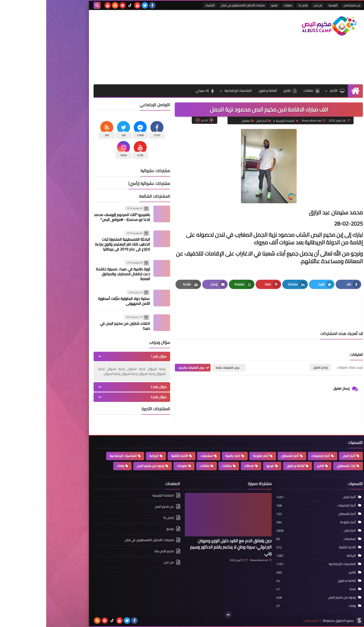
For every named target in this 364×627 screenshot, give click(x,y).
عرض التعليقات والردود (145, 368)
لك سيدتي (159, 91)
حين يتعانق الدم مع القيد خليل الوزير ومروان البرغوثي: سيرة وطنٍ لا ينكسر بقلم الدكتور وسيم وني (185, 547)
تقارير (244, 91)
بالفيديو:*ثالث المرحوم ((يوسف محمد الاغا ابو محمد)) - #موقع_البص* (76, 217)
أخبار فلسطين (244, 456)
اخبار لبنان (304, 530)
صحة (307, 589)
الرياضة (108, 456)
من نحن (272, 5)
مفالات (181, 466)
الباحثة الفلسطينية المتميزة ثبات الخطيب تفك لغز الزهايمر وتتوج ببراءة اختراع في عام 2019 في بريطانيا (76, 244)
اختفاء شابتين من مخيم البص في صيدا (79, 326)
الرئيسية (287, 5)
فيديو (228, 5)
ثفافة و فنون (221, 91)
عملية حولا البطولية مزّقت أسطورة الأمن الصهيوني (78, 301)
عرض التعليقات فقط (182, 368)
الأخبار (291, 91)
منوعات (136, 466)
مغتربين (202, 121)
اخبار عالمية (187, 456)
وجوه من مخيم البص (104, 466)
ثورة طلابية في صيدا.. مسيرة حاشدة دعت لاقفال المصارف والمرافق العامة (77, 274)
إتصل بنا (257, 5)
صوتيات (242, 5)
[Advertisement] (132, 47)
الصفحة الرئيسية (241, 121)
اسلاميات (161, 456)
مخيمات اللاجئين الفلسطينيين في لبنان (197, 5)
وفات (74, 466)
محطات (203, 466)
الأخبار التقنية (133, 456)
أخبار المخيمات (274, 456)
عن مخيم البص (306, 5)
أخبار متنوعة (214, 456)
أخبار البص (218, 121)
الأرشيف (164, 5)
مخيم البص (264, 621)
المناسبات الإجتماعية (192, 91)
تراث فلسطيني (300, 466)
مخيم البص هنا (118, 551)
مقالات (265, 91)
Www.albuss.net (215, 560)
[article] (178, 311)
